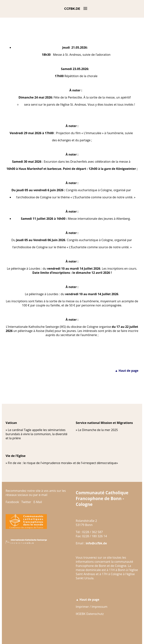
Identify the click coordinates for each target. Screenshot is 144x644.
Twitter (26, 502)
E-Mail (38, 502)
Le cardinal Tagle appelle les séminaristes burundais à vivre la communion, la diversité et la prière (36, 434)
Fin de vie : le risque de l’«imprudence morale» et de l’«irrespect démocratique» (63, 463)
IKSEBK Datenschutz (90, 614)
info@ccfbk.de (96, 543)
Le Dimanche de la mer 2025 (98, 430)
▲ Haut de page (127, 371)
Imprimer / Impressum (92, 607)
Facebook (12, 502)
